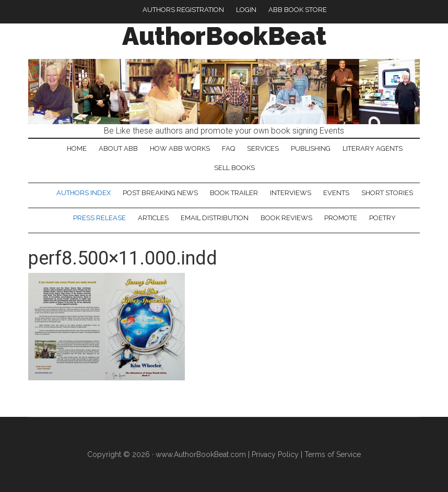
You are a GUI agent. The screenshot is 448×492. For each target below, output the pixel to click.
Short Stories (387, 193)
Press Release (99, 218)
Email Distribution (215, 218)
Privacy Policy (275, 454)
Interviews (291, 193)
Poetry (382, 218)
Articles (153, 218)
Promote (341, 218)
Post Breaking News (160, 193)
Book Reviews (286, 218)
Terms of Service (333, 454)
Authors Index (84, 193)
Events (336, 193)
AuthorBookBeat (224, 36)
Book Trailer (234, 193)
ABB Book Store (298, 10)
